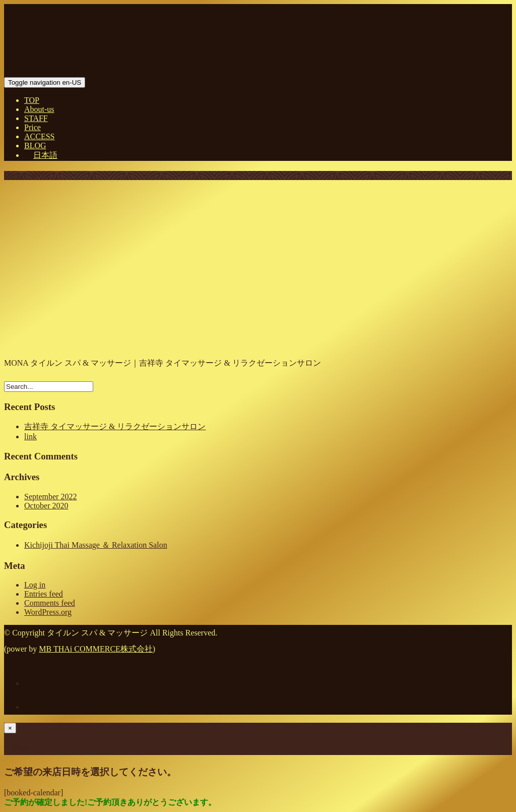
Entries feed (44, 594)
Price (33, 127)
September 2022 (50, 497)
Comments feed (50, 603)
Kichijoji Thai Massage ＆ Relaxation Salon (96, 545)
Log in (35, 585)
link (30, 437)
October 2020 (46, 506)
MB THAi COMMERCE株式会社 (96, 649)
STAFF (36, 118)
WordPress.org (48, 612)
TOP (32, 100)
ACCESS (39, 136)
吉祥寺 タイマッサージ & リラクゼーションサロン (115, 426)
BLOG (35, 146)
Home (14, 175)
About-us (39, 109)
